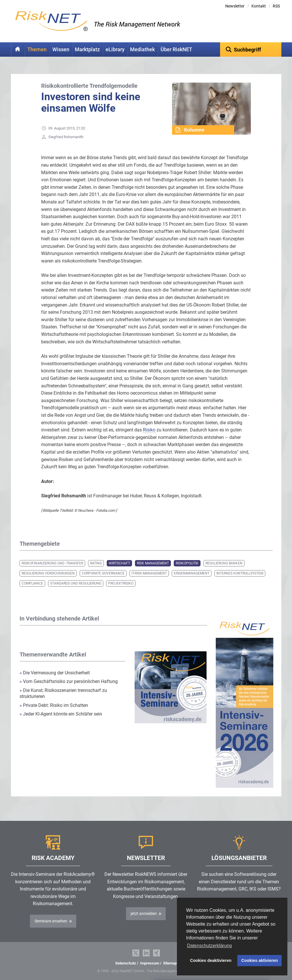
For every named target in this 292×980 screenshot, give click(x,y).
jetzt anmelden (144, 914)
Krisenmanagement (192, 573)
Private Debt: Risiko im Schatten (54, 705)
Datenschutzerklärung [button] (209, 946)
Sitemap (170, 963)
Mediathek (142, 50)
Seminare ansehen (51, 921)
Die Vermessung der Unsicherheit (55, 673)
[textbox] (251, 50)
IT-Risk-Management (149, 573)
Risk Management (153, 563)
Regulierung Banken (224, 563)
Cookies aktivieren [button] (260, 960)
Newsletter (235, 6)
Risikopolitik (187, 563)
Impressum (150, 963)
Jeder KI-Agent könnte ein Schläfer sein (61, 714)
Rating (96, 563)
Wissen (61, 50)
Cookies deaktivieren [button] (211, 960)
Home (18, 50)
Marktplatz (87, 50)
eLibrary (115, 50)
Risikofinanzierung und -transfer (52, 563)
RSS (276, 6)
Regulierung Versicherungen (48, 573)
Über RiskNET (176, 50)
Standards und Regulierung (76, 583)
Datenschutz (126, 963)
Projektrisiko (121, 583)
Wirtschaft (119, 563)
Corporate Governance (103, 573)
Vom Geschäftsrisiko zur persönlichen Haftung (69, 681)
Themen (37, 50)
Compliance (32, 583)
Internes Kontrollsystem (240, 573)
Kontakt (259, 6)
